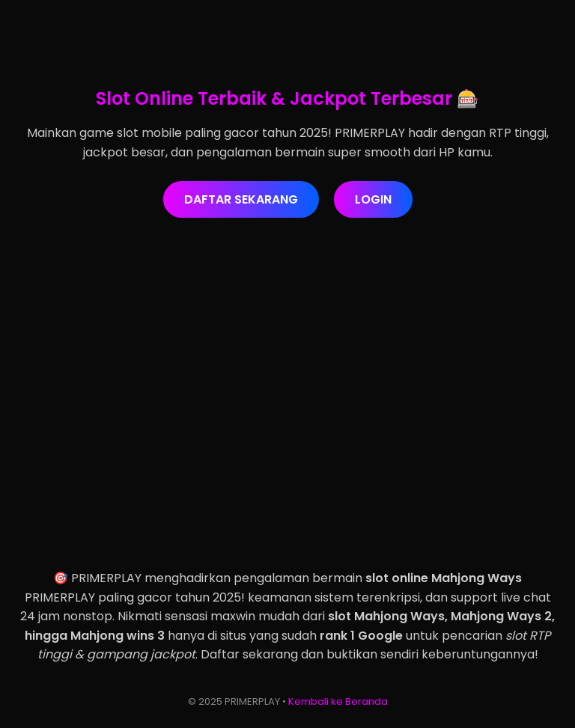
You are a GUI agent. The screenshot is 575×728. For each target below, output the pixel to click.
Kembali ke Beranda (338, 701)
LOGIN (373, 199)
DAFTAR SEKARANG (241, 199)
